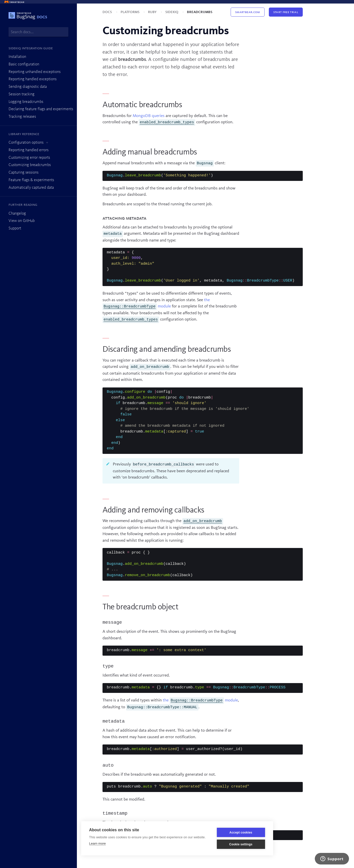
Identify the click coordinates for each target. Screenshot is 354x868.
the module (200, 700)
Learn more (97, 843)
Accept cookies (241, 833)
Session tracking (21, 94)
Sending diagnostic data (28, 87)
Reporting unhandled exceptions (35, 72)
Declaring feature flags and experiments (41, 109)
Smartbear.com (247, 12)
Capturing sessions (23, 173)
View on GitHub (22, 221)
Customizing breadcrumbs (30, 165)
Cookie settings (241, 844)
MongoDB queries (149, 116)
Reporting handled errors (29, 150)
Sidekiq (172, 12)
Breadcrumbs (200, 12)
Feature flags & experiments (31, 180)
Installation (17, 57)
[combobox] (38, 32)
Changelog (17, 214)
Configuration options (26, 143)
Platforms (131, 12)
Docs (108, 12)
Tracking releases (22, 117)
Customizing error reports (29, 158)
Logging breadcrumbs (26, 102)
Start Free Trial (286, 12)
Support (15, 228)
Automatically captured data (31, 188)
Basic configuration (24, 64)
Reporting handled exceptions (33, 79)
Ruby (153, 12)
